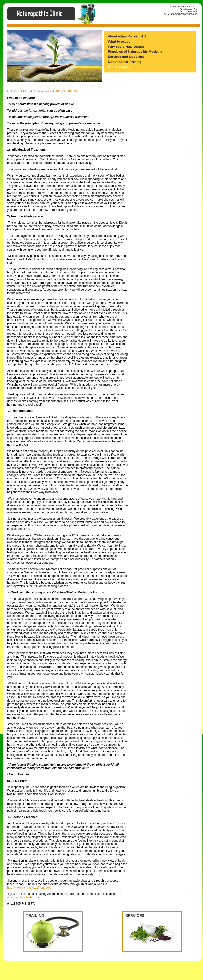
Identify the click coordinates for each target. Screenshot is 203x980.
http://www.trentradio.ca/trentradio (29, 888)
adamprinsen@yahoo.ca (184, 14)
